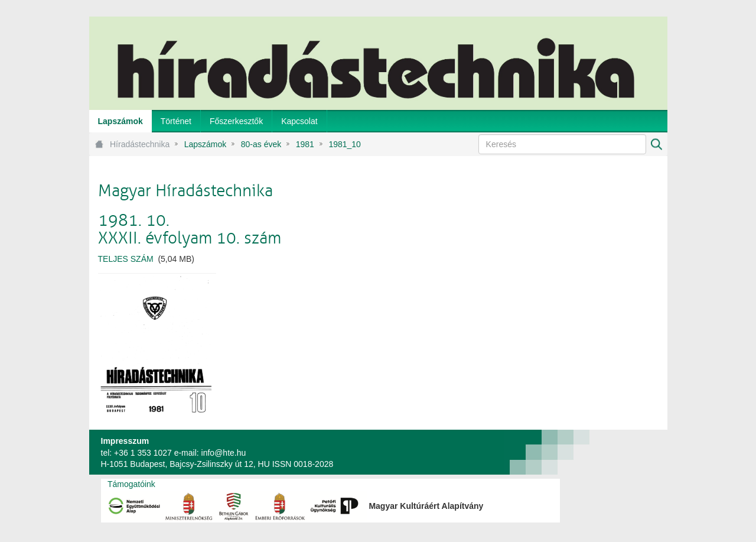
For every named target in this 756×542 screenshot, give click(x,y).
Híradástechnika (140, 144)
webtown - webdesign (628, 452)
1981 (305, 144)
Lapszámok (206, 144)
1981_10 (345, 144)
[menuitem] (120, 121)
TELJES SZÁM (126, 259)
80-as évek (261, 144)
